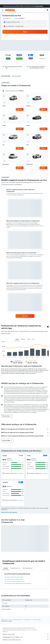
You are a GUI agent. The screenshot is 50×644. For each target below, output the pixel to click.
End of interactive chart (1, 356)
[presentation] (41, 451)
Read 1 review (10, 460)
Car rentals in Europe (17, 620)
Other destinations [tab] (28, 568)
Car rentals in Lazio (36, 620)
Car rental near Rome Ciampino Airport (14, 579)
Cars (10, 620)
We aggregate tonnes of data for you (26, 637)
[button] (48, 6)
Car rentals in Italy (27, 620)
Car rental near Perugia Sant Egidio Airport (15, 581)
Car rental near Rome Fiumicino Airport (14, 577)
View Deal (20, 109)
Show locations (20, 473)
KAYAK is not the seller (26, 634)
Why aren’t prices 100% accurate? (26, 640)
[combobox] (7, 18)
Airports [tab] (6, 568)
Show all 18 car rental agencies (9, 512)
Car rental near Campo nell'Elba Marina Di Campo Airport (18, 583)
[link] (25, 316)
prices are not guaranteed (31, 630)
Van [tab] (33, 339)
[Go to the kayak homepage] (10, 10)
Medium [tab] (23, 339)
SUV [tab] (29, 339)
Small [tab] (17, 339)
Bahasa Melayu (39, 6)
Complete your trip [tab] (15, 568)
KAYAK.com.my (4, 620)
